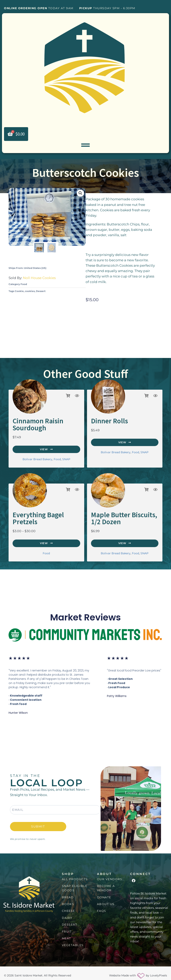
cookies (30, 292)
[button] (80, 195)
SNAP (66, 458)
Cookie (19, 292)
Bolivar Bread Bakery (37, 458)
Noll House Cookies (39, 279)
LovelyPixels (159, 971)
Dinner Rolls (105, 422)
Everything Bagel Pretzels (43, 513)
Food (24, 286)
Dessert (41, 292)
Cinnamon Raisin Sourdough (33, 425)
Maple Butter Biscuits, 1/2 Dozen (122, 516)
